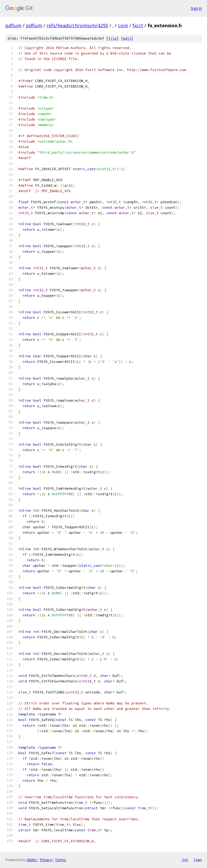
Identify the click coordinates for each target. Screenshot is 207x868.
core (123, 25)
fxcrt (138, 25)
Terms (60, 860)
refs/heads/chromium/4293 (77, 25)
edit (127, 38)
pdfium (13, 25)
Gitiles (32, 860)
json (198, 860)
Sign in (196, 8)
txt (185, 860)
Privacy (46, 860)
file (113, 38)
